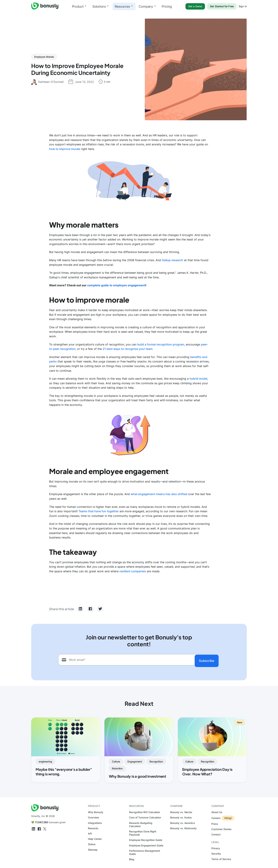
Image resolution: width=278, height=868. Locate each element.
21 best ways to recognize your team (128, 349)
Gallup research (173, 260)
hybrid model (198, 379)
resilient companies (133, 571)
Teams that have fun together (99, 511)
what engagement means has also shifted (159, 494)
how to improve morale (65, 149)
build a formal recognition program (161, 344)
